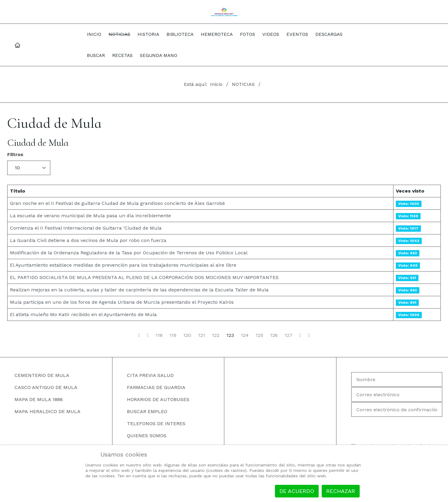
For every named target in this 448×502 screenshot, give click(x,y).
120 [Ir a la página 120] (187, 335)
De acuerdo (297, 491)
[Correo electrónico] (397, 394)
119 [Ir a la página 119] (173, 335)
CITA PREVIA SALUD (150, 375)
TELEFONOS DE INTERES (156, 424)
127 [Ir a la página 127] (289, 335)
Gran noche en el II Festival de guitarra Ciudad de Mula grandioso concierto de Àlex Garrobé (117, 203)
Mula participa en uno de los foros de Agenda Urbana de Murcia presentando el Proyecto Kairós (122, 302)
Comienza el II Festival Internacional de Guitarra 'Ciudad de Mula (86, 228)
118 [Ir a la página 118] (159, 335)
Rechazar (341, 491)
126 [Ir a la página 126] (274, 335)
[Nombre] (397, 379)
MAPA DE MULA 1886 (39, 399)
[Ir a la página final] (309, 335)
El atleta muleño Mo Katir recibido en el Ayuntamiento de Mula (83, 314)
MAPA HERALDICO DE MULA (47, 411)
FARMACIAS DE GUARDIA (156, 387)
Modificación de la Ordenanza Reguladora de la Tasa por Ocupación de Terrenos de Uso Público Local (129, 253)
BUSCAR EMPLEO (147, 411)
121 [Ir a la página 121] (202, 335)
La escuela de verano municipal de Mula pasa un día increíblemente (90, 216)
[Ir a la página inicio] (139, 335)
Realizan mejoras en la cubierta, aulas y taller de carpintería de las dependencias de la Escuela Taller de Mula (139, 290)
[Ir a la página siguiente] (300, 335)
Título (17, 191)
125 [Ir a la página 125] (259, 335)
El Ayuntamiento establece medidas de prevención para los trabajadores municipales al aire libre (123, 265)
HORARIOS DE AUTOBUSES (158, 399)
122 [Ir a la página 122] (216, 335)
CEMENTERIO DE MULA (42, 375)
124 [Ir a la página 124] (245, 335)
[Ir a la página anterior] (148, 335)
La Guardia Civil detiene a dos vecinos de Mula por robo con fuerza (88, 240)
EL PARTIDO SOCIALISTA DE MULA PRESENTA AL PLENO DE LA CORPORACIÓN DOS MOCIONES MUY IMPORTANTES (144, 277)
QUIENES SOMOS (147, 436)
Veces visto (410, 191)
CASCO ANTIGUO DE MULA (46, 387)
